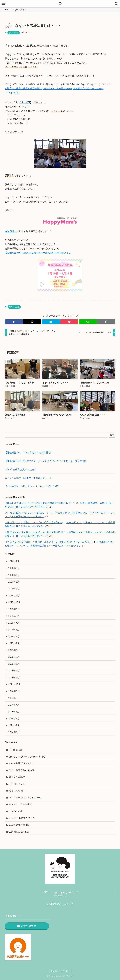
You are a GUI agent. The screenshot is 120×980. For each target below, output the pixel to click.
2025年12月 (14, 589)
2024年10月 (14, 684)
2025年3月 (14, 650)
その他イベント (17, 784)
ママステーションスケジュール (25, 797)
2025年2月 (14, 657)
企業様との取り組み (19, 832)
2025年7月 (14, 623)
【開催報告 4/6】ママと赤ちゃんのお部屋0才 (28, 453)
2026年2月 (14, 575)
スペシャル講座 (17, 777)
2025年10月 (14, 602)
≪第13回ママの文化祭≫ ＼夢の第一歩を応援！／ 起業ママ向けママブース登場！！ (49, 542)
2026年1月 (14, 582)
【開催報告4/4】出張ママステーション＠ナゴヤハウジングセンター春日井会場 (46, 461)
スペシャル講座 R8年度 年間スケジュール (28, 478)
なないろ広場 (14, 33)
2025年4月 (14, 643)
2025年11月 (14, 596)
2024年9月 (14, 691)
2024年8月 (14, 698)
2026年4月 (14, 561)
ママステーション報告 (20, 804)
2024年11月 (14, 678)
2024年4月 (14, 725)
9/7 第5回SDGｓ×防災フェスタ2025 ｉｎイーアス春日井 (36, 513)
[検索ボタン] (116, 4)
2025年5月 (14, 636)
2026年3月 (14, 568)
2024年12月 (14, 671)
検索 (112, 435)
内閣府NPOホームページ (60, 904)
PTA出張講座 (16, 750)
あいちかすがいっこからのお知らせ (27, 756)
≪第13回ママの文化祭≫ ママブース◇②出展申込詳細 (34, 532)
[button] (14, 322)
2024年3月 (14, 732)
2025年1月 (14, 664)
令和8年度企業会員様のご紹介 (20, 469)
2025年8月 (14, 616)
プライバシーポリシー (60, 971)
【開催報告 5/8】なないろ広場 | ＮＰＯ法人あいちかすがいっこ (38, 253)
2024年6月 (14, 712)
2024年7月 (14, 705)
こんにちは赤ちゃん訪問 (22, 770)
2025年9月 (14, 609)
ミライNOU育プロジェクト (23, 818)
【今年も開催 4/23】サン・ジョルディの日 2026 (32, 486)
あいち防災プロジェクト (22, 763)
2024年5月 (14, 719)
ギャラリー (11, 231)
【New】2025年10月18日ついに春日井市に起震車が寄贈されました (40, 503)
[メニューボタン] (4, 4)
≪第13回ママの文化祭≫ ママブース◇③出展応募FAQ (34, 523)
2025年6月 (14, 630)
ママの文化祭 (16, 811)
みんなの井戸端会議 (19, 825)
